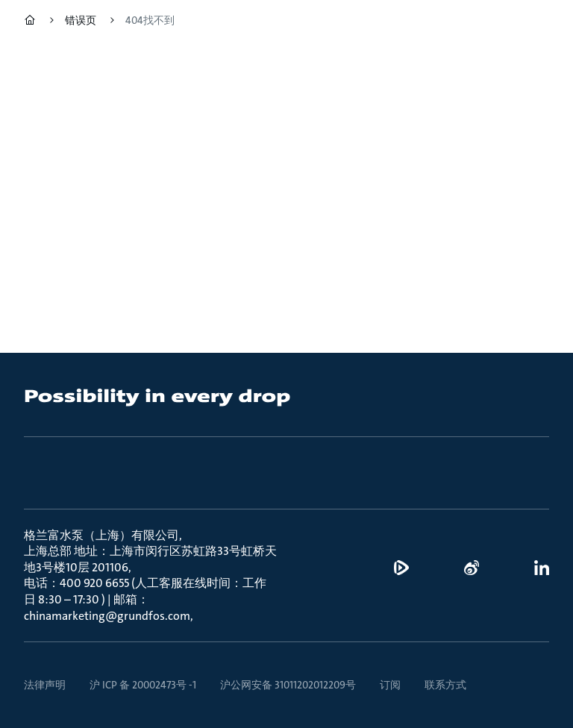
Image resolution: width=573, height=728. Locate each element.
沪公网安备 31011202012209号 (288, 685)
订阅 (390, 685)
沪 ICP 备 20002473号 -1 (143, 685)
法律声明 (45, 685)
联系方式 (445, 685)
